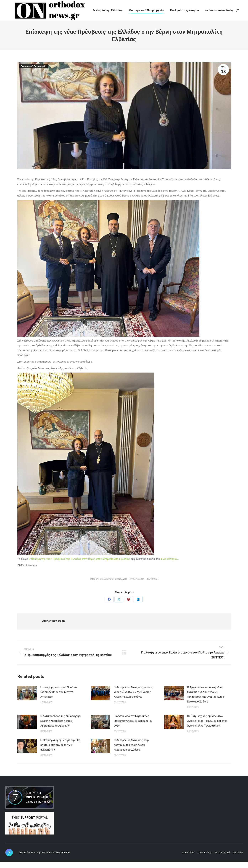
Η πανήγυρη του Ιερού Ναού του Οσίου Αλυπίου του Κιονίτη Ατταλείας (59, 698)
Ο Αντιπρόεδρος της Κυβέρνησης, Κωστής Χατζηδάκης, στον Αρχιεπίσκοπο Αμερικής (61, 727)
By (137, 585)
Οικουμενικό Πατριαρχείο (33, 73)
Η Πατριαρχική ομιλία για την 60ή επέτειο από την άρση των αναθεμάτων (60, 751)
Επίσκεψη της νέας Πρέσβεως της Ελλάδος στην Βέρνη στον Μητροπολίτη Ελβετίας (80, 565)
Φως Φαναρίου (169, 565)
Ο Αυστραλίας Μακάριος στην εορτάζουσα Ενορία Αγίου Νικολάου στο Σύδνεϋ (131, 751)
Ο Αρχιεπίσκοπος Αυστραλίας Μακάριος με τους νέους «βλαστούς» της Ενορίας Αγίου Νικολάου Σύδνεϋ (206, 701)
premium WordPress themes (55, 859)
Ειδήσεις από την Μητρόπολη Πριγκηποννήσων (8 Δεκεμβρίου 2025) (133, 727)
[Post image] (27, 699)
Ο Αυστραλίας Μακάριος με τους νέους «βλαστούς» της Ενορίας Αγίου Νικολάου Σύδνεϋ (133, 698)
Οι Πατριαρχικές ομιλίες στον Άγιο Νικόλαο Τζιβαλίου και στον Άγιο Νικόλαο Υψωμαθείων (207, 727)
